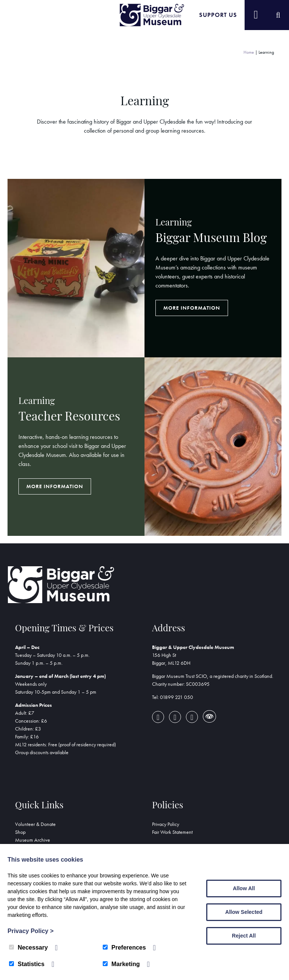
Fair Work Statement (172, 832)
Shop (20, 832)
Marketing (121, 964)
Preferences (124, 947)
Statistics (27, 964)
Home (249, 52)
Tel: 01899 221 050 (173, 697)
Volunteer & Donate (35, 824)
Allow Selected (244, 912)
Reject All (244, 936)
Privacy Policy (166, 824)
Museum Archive (33, 840)
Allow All (244, 888)
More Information (192, 308)
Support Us (218, 15)
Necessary (28, 947)
